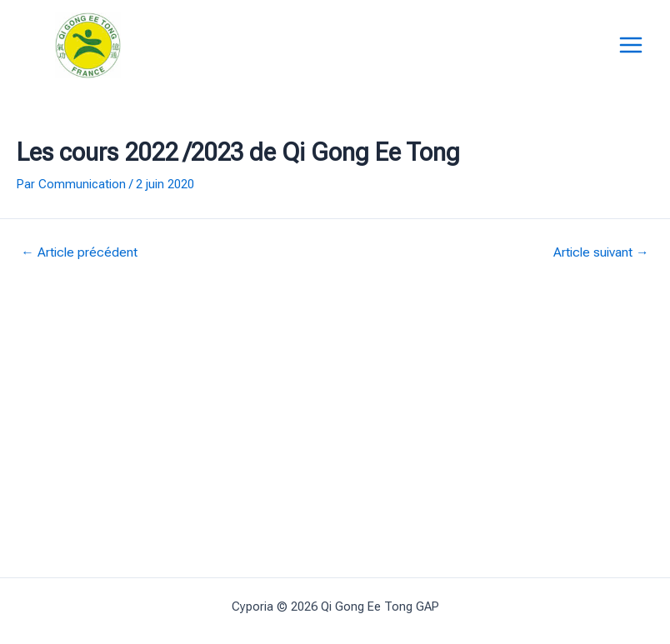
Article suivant (601, 253)
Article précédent (79, 253)
